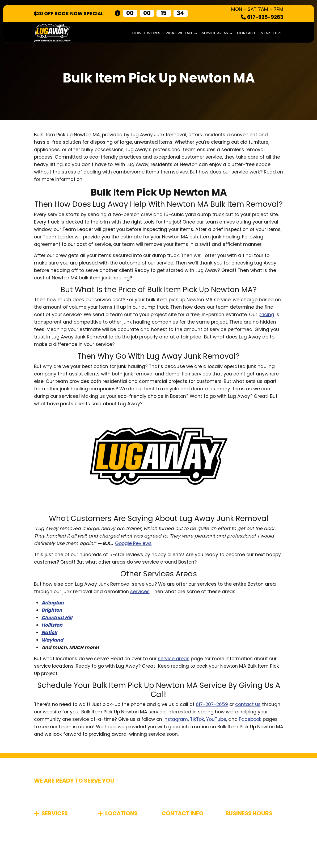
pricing (266, 315)
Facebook (250, 719)
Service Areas (217, 33)
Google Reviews (133, 543)
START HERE (271, 33)
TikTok (197, 719)
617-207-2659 (212, 704)
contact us (248, 704)
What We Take (181, 33)
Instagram (176, 719)
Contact (246, 33)
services (140, 592)
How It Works (146, 33)
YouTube (216, 719)
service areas (174, 659)
